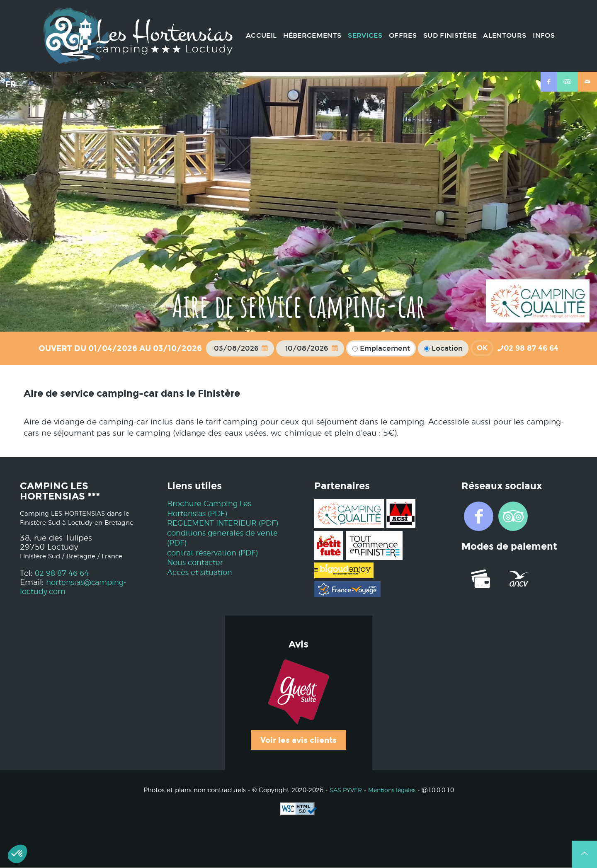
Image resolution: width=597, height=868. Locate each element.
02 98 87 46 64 (65, 573)
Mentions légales (393, 790)
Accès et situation (201, 583)
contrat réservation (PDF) (215, 563)
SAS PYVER (343, 790)
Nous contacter (197, 573)
